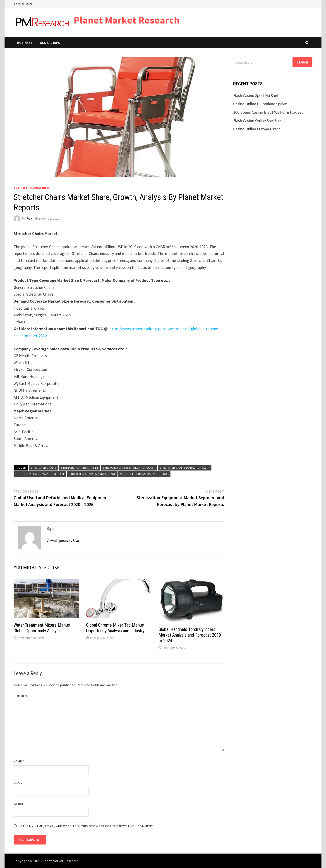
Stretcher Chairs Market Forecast (129, 468)
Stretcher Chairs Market (80, 468)
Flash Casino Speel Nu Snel (255, 95)
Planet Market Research (127, 20)
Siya (29, 219)
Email (19, 783)
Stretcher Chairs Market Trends (144, 474)
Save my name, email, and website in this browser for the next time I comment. (87, 826)
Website (20, 804)
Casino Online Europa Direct (257, 129)
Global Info (50, 42)
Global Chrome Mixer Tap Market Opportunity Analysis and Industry (115, 628)
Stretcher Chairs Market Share (92, 474)
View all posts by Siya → (65, 541)
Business (25, 42)
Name (19, 761)
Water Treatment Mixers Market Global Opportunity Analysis (42, 628)
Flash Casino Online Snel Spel (257, 121)
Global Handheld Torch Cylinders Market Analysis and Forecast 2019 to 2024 (190, 635)
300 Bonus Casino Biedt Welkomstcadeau (268, 112)
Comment (21, 696)
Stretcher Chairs (43, 468)
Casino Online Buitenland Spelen (260, 104)
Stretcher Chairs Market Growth (185, 468)
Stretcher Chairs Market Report (40, 474)
